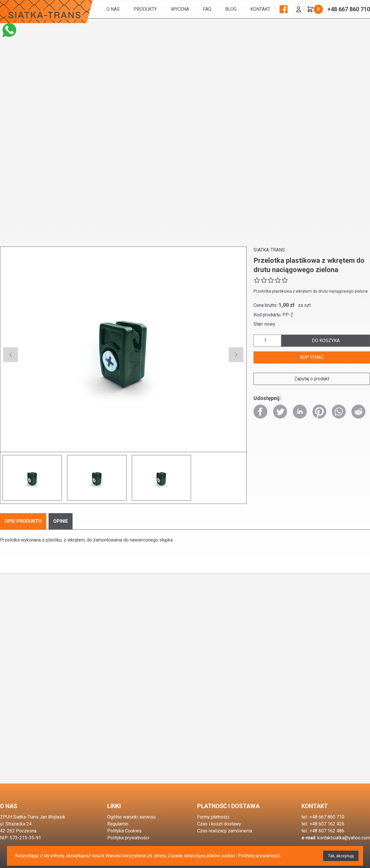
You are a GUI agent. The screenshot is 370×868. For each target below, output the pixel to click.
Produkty (145, 9)
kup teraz (312, 357)
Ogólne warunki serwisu (131, 817)
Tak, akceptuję (341, 856)
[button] (236, 355)
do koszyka (326, 341)
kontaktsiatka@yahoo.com (344, 838)
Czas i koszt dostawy (219, 824)
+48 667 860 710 (349, 9)
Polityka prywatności (128, 838)
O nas (113, 9)
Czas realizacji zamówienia (225, 831)
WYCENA (180, 9)
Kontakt (260, 9)
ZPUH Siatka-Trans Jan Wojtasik (33, 817)
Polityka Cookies (124, 831)
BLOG (231, 9)
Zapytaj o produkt (312, 379)
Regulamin (118, 824)
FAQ (207, 9)
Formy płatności (213, 817)
